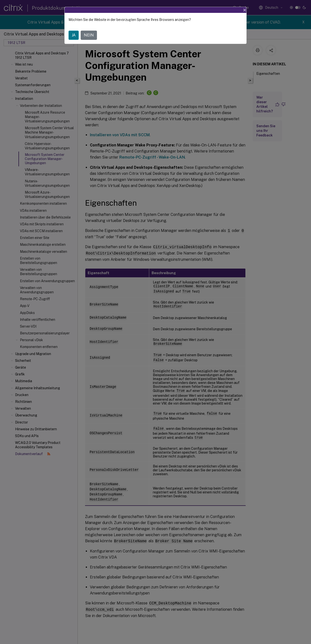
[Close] (245, 10)
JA (74, 35)
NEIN (89, 35)
